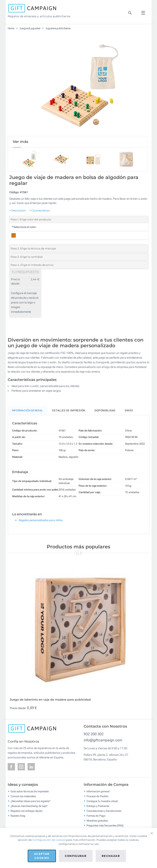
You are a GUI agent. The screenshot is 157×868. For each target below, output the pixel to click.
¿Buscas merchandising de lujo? (29, 807)
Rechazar (111, 856)
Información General (27, 411)
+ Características (40, 211)
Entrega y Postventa (98, 807)
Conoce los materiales (23, 797)
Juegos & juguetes (30, 28)
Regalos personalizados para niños (41, 521)
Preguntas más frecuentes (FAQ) (105, 826)
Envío (129, 411)
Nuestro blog (18, 816)
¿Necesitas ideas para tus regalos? (30, 802)
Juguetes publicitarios (58, 28)
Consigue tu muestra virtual (102, 802)
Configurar (76, 856)
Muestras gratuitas (97, 821)
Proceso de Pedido (97, 797)
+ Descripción (18, 211)
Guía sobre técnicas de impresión (30, 792)
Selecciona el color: (24, 228)
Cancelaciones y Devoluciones (104, 811)
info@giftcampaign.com (103, 741)
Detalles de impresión (68, 411)
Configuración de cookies (49, 840)
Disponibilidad (105, 411)
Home (11, 28)
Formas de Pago (96, 816)
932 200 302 (94, 735)
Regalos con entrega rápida (26, 811)
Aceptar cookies (42, 856)
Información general (98, 792)
